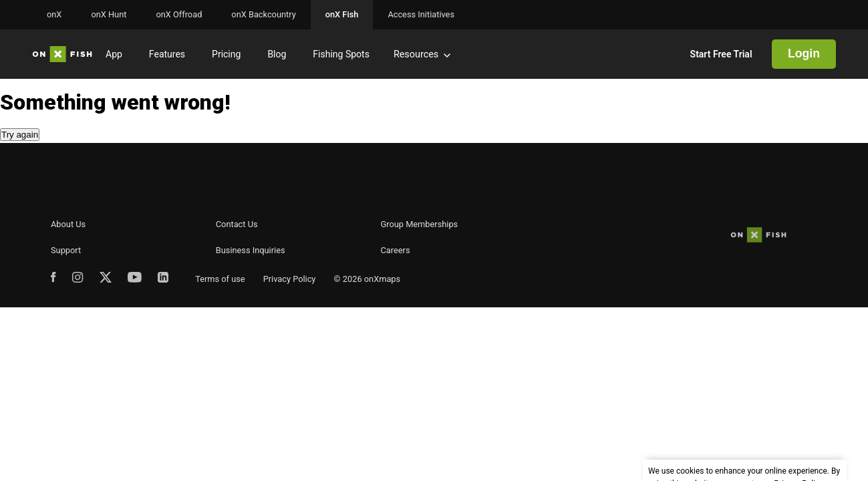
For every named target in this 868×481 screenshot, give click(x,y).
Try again (20, 135)
